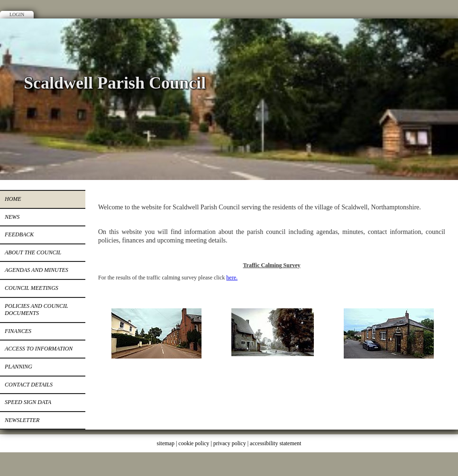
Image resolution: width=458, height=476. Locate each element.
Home (13, 199)
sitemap (166, 443)
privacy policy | (232, 443)
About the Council (33, 252)
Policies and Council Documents (37, 310)
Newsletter (22, 420)
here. (232, 278)
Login (17, 14)
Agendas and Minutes (37, 270)
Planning (18, 367)
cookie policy (194, 443)
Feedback (19, 234)
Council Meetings (32, 288)
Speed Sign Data (28, 402)
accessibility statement (275, 443)
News (12, 217)
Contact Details (29, 385)
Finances (18, 331)
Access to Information (39, 349)
